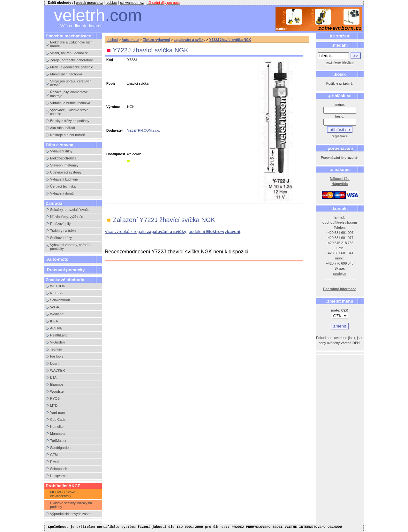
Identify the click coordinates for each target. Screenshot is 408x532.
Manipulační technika (66, 74)
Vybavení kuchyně (64, 179)
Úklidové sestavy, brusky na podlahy (71, 505)
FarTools (57, 356)
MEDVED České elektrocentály (63, 494)
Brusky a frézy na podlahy (70, 121)
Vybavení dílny (61, 151)
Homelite (57, 427)
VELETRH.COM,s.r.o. (144, 130)
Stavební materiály (64, 165)
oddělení (215, 231)
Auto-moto (58, 259)
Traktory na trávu (63, 231)
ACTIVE (56, 328)
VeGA (55, 307)
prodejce (340, 274)
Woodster (57, 391)
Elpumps (57, 384)
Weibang (57, 314)
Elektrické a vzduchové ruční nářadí (72, 44)
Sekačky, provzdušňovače (70, 210)
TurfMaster (58, 441)
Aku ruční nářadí (63, 128)
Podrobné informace (340, 289)
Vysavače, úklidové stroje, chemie (70, 112)
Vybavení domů (62, 193)
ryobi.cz (112, 3)
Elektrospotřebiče (63, 158)
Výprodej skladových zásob (71, 514)
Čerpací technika (63, 186)
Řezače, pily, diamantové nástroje (69, 94)
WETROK (58, 286)
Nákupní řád (340, 179)
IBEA (54, 321)
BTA (53, 377)
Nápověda (340, 184)
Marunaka (58, 434)
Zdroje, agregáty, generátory (72, 60)
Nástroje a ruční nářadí (67, 135)
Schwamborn (60, 300)
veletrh (98, 15)
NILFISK (57, 293)
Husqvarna (58, 476)
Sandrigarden (60, 448)
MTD (54, 405)
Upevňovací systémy (66, 172)
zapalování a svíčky (189, 40)
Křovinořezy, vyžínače (67, 217)
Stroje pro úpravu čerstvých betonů (71, 83)
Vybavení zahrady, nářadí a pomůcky (71, 247)
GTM (54, 455)
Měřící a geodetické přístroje (72, 67)
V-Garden (57, 342)
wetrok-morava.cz (89, 3)
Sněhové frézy (61, 238)
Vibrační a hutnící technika (70, 103)
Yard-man (57, 412)
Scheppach (59, 469)
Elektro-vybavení (156, 40)
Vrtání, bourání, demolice (69, 53)
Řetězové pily (60, 224)
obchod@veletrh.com (340, 222)
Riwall (55, 462)
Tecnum (56, 349)
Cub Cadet (58, 420)
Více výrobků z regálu (146, 231)
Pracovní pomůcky (66, 270)
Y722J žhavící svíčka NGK (230, 40)
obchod (112, 40)
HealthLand (59, 335)
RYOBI (55, 398)
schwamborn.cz (132, 3)
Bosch (55, 363)
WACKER (57, 370)
